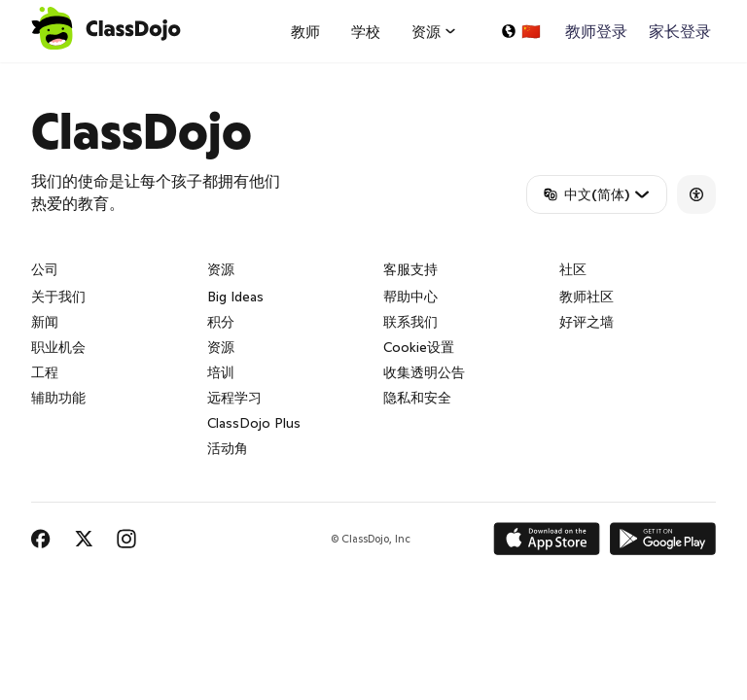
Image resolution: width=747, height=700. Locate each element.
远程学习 (234, 398)
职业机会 (58, 347)
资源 (221, 347)
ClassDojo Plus (254, 423)
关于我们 (58, 297)
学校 (366, 32)
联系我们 (410, 322)
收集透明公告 (424, 372)
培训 (221, 372)
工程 (45, 372)
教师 (305, 32)
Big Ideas (235, 297)
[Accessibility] (696, 194)
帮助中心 (410, 297)
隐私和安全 (417, 398)
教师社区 (587, 297)
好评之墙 (587, 322)
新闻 (45, 322)
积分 (221, 322)
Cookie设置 (419, 347)
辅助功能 (58, 398)
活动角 (228, 448)
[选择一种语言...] (520, 31)
